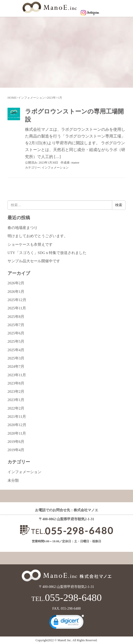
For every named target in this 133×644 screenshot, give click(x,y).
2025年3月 (16, 358)
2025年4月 (16, 350)
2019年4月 (16, 450)
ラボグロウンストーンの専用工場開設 (74, 115)
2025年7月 (16, 325)
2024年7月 (16, 366)
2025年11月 (17, 308)
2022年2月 (16, 408)
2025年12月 (17, 300)
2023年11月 (17, 375)
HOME (12, 98)
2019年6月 (16, 442)
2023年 (51, 98)
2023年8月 (16, 383)
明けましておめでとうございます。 (38, 236)
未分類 (13, 480)
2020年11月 (17, 433)
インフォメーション (32, 98)
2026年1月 (16, 292)
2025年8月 (16, 317)
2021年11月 (17, 417)
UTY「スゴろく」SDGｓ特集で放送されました (47, 253)
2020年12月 (17, 425)
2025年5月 (16, 341)
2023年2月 (16, 392)
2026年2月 (16, 283)
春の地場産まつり (23, 228)
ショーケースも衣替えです (30, 244)
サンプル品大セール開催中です (34, 261)
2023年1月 (16, 400)
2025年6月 (16, 333)
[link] (67, 623)
